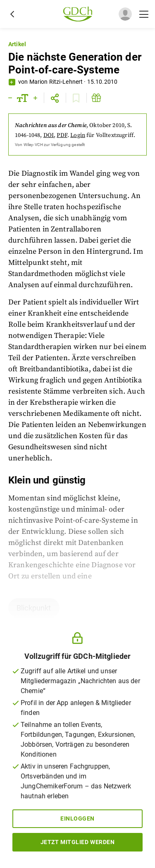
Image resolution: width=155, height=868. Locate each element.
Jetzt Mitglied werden (78, 842)
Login (78, 135)
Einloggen (77, 818)
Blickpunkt (34, 608)
